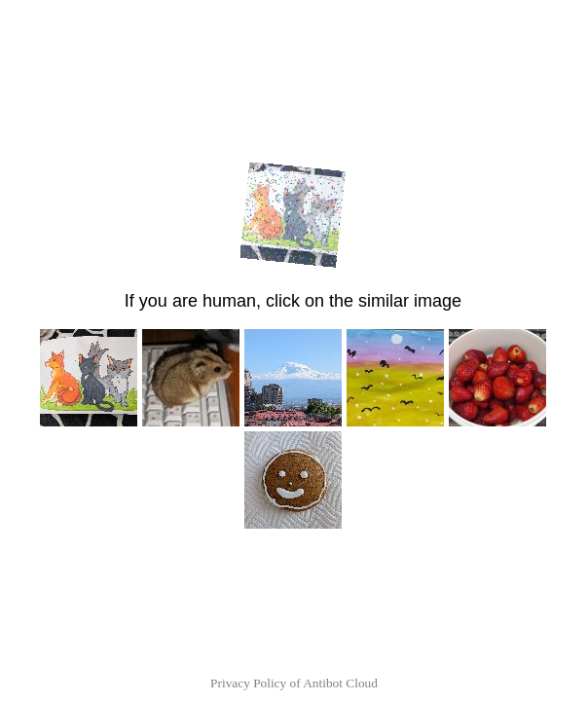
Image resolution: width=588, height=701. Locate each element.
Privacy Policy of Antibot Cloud (294, 683)
